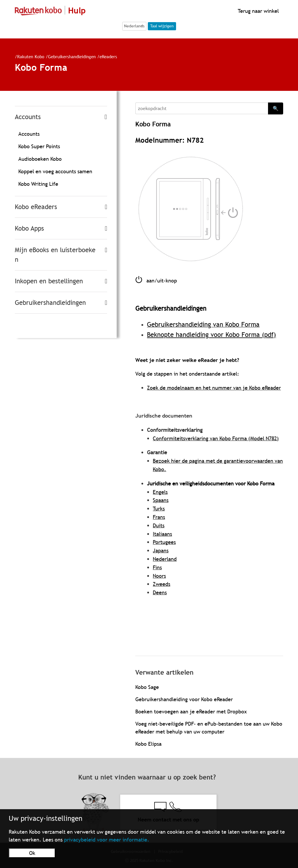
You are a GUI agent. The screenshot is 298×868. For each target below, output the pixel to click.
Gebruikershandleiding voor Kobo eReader (184, 699)
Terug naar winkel (258, 11)
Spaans (161, 500)
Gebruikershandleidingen (72, 56)
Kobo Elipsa (148, 744)
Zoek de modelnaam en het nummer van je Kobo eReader (214, 388)
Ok (32, 853)
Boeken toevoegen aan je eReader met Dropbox (191, 711)
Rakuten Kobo (31, 56)
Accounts (28, 117)
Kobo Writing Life (38, 184)
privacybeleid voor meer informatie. (107, 840)
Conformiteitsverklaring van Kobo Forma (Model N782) (216, 438)
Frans (159, 517)
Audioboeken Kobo (40, 159)
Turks (159, 509)
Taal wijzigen (162, 26)
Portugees (164, 542)
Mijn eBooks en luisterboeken (55, 255)
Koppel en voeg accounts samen (55, 171)
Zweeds (162, 584)
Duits (159, 525)
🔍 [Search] (276, 108)
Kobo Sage (147, 687)
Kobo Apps (29, 228)
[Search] (202, 108)
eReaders (108, 56)
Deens (160, 592)
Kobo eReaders (36, 207)
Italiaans (162, 534)
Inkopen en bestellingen (49, 281)
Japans (161, 550)
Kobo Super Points (39, 146)
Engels (160, 492)
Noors (159, 576)
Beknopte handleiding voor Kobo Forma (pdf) (211, 335)
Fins (157, 567)
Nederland (165, 559)
